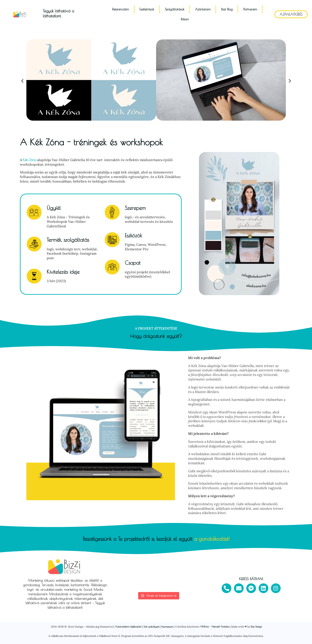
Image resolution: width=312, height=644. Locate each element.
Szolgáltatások (175, 9)
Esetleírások (147, 9)
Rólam (185, 19)
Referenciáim (121, 9)
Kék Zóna (30, 160)
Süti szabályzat (151, 626)
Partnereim (250, 9)
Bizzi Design (256, 626)
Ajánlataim (203, 9)
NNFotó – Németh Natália (215, 626)
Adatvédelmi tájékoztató (128, 626)
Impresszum (167, 626)
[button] (22, 80)
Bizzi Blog (227, 9)
